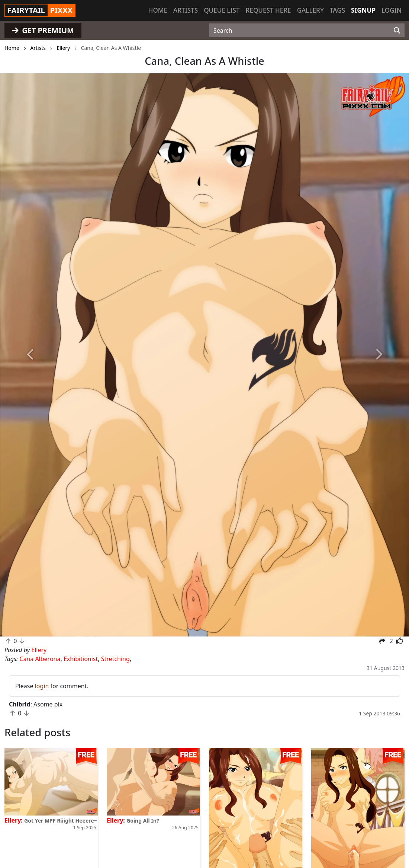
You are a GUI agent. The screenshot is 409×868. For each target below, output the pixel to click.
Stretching (115, 659)
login (42, 686)
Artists (186, 10)
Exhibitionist (81, 659)
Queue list (222, 10)
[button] (31, 355)
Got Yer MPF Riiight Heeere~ (61, 821)
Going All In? (143, 821)
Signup (363, 10)
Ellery (13, 820)
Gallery (310, 10)
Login (392, 10)
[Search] (397, 31)
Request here (268, 10)
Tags (337, 10)
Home (158, 10)
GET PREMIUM (43, 30)
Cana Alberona (40, 659)
